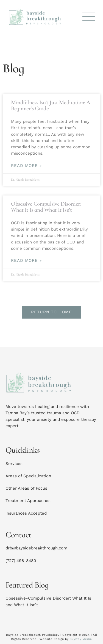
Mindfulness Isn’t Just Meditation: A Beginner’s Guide (51, 105)
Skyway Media (81, 639)
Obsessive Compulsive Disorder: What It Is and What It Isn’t (46, 207)
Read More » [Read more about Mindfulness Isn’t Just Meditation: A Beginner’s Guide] (26, 166)
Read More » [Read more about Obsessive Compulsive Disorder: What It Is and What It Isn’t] (26, 261)
